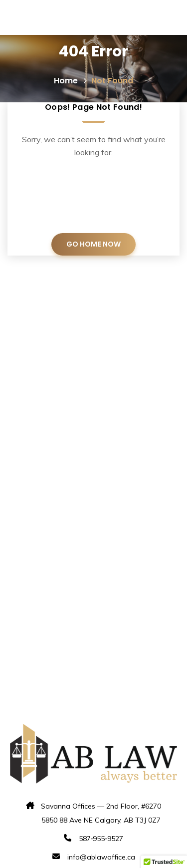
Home (71, 81)
